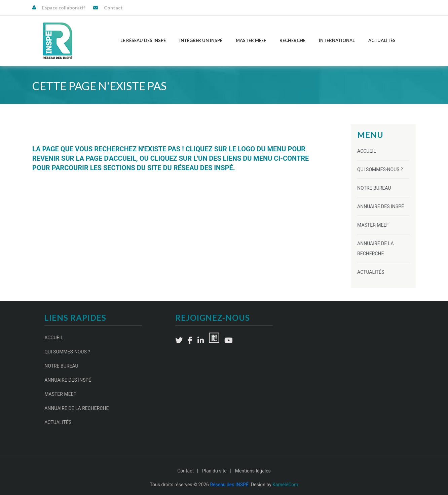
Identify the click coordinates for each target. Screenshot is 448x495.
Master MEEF (251, 40)
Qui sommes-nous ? (380, 169)
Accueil (367, 151)
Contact (113, 8)
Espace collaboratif (64, 8)
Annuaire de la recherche (77, 408)
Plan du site (214, 471)
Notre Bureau (374, 188)
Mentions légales (253, 471)
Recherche (292, 40)
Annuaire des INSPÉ (381, 206)
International (337, 40)
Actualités (382, 40)
